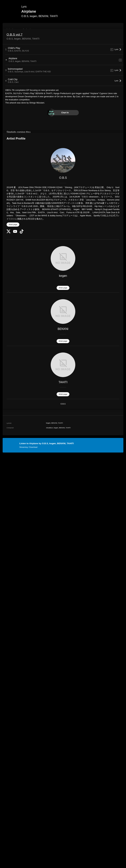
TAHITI (63, 382)
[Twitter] (9, 232)
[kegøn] (63, 258)
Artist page (13, 224)
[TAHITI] (63, 365)
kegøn (63, 276)
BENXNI (63, 329)
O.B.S (63, 178)
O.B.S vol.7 (15, 35)
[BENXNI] (63, 312)
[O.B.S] (63, 160)
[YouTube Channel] (15, 232)
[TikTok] (22, 233)
